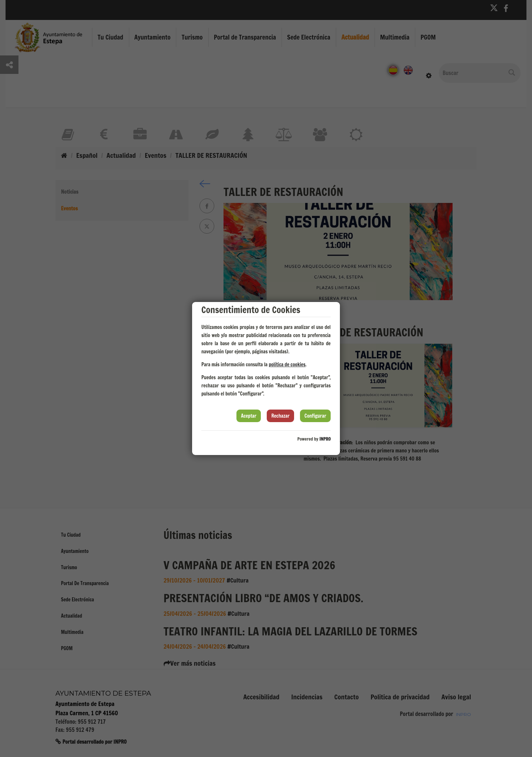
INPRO (325, 439)
